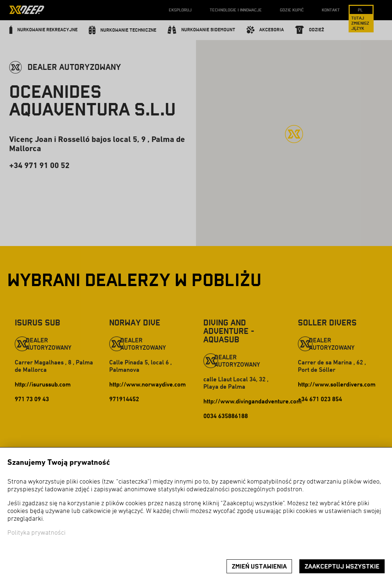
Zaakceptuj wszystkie (342, 566)
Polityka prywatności (36, 533)
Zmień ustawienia (259, 566)
